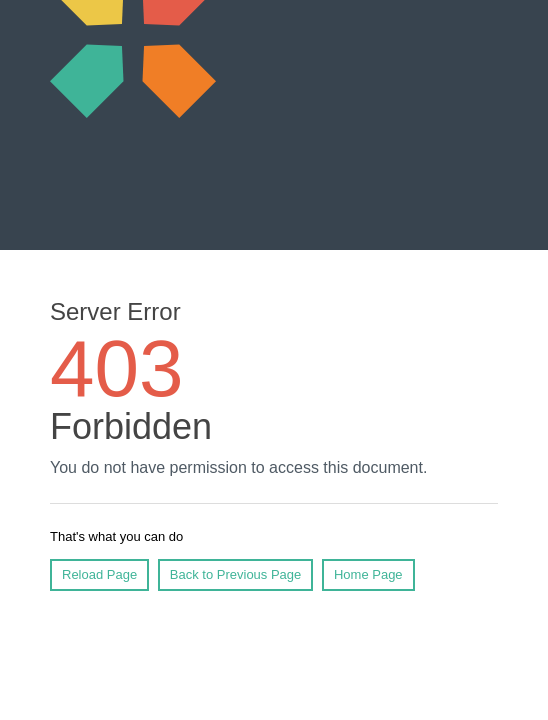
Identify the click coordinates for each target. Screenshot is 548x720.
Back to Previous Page (236, 574)
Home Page (368, 574)
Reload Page (99, 574)
